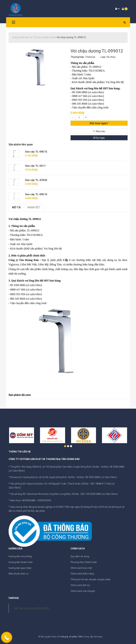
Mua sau (99, 131)
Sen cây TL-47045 (36, 180)
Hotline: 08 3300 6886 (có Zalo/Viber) (97, 477)
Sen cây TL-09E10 (36, 194)
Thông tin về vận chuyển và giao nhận (91, 579)
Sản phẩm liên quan (21, 144)
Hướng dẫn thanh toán (21, 562)
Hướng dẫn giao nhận (20, 568)
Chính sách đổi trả (80, 585)
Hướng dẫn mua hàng (20, 556)
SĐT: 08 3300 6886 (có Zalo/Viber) (99, 494)
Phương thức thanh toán (84, 562)
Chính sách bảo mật (81, 568)
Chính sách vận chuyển (83, 591)
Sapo (100, 637)
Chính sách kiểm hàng (82, 574)
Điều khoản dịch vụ (19, 574)
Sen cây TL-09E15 (36, 152)
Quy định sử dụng (80, 556)
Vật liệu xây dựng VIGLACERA (31, 608)
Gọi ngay (99, 138)
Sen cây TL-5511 (35, 166)
